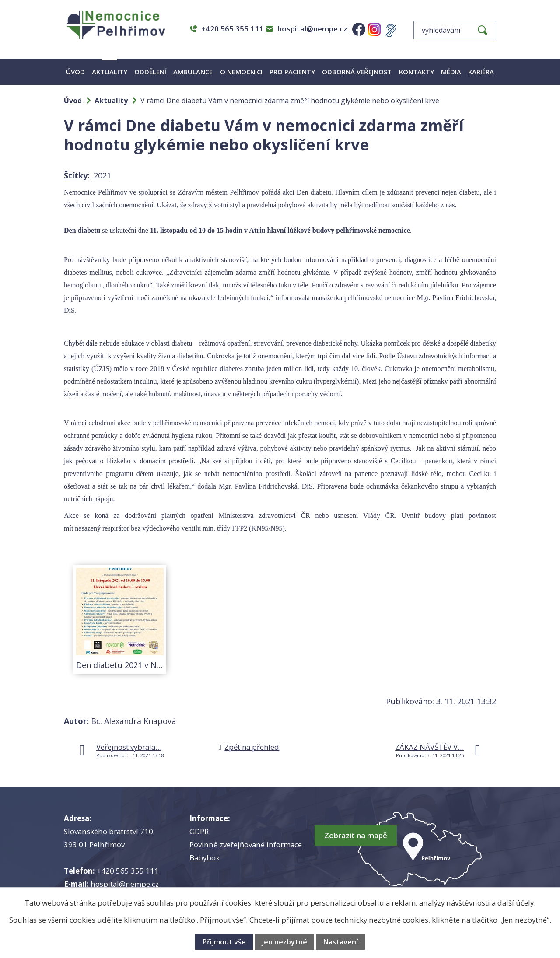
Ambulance (193, 72)
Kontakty (416, 72)
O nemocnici (241, 72)
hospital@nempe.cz (125, 884)
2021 (102, 175)
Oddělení (150, 72)
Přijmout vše (224, 942)
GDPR (199, 831)
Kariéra (481, 72)
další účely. (516, 903)
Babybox (205, 858)
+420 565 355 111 (128, 871)
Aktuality (110, 72)
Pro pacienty (292, 72)
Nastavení (340, 942)
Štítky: (77, 175)
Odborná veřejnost (357, 72)
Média (451, 72)
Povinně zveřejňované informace (246, 844)
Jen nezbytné (285, 942)
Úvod (75, 72)
